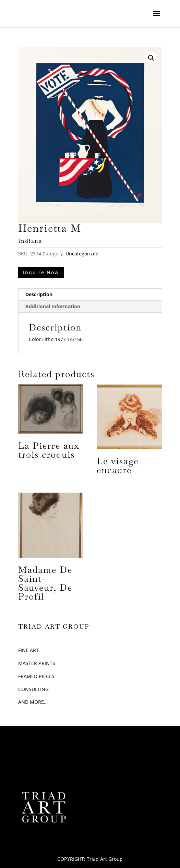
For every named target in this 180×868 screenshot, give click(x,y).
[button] (151, 58)
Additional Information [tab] (53, 306)
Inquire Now (41, 272)
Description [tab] (39, 294)
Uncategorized (82, 254)
